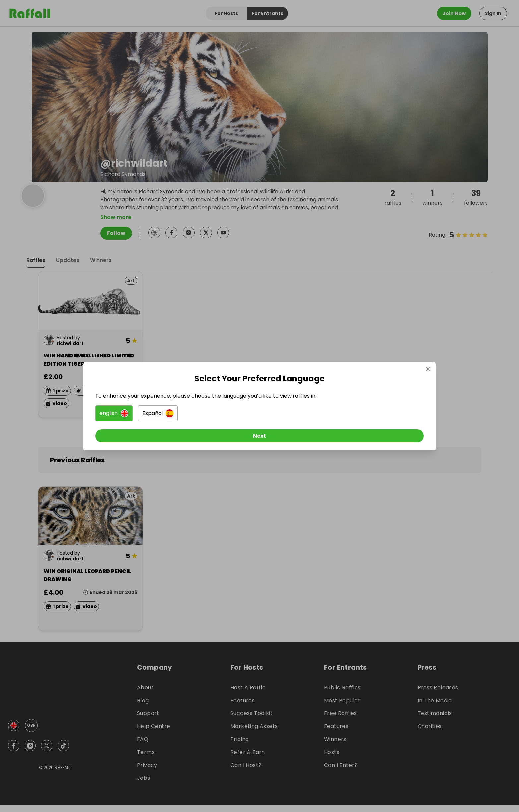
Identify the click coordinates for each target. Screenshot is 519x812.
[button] (186, 416)
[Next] (260, 439)
